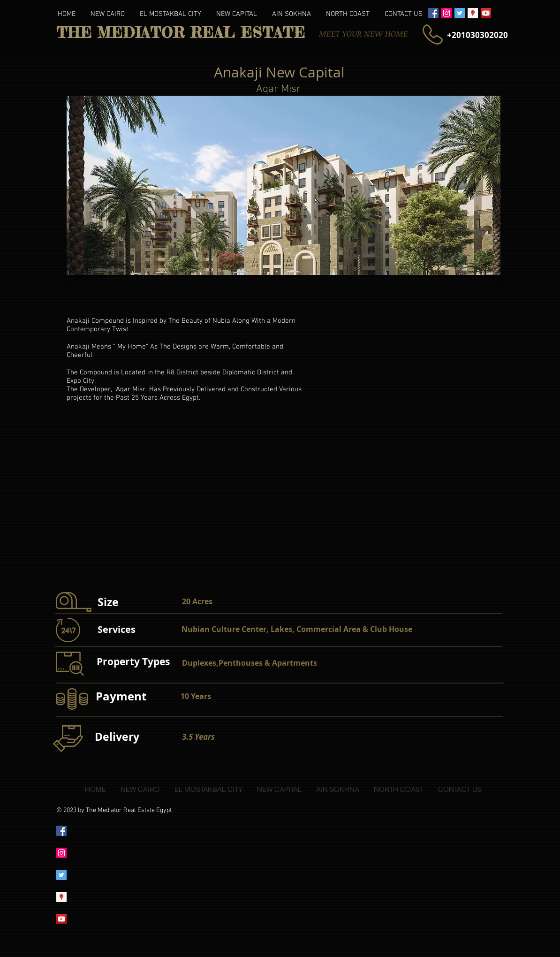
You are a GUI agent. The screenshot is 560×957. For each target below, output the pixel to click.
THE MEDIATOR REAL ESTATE (181, 33)
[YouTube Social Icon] (486, 13)
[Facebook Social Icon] (433, 13)
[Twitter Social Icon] (460, 13)
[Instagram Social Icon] (446, 13)
